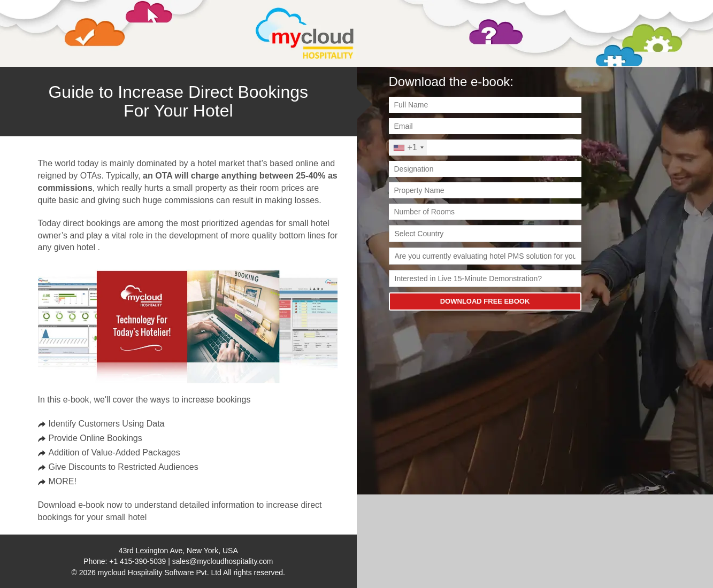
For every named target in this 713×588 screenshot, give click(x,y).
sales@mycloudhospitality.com (223, 561)
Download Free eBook (485, 301)
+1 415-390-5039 (137, 561)
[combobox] (408, 148)
